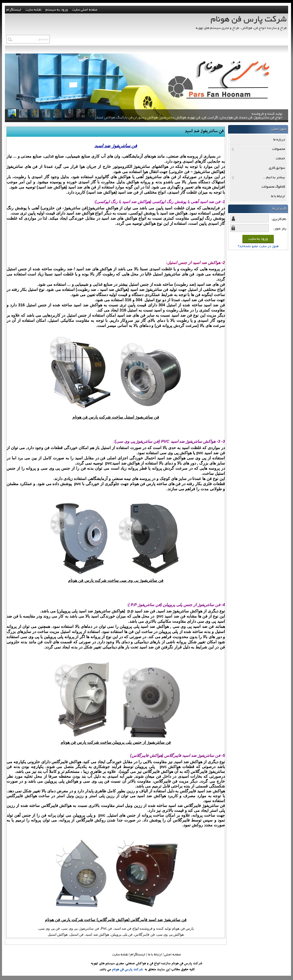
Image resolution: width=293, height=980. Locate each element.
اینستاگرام (14, 10)
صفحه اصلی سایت (85, 10)
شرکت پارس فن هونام (127, 970)
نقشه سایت (120, 955)
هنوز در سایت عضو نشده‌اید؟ (258, 246)
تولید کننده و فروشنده (188, 119)
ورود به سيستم (57, 10)
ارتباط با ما (155, 955)
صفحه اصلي (173, 955)
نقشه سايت (33, 10)
